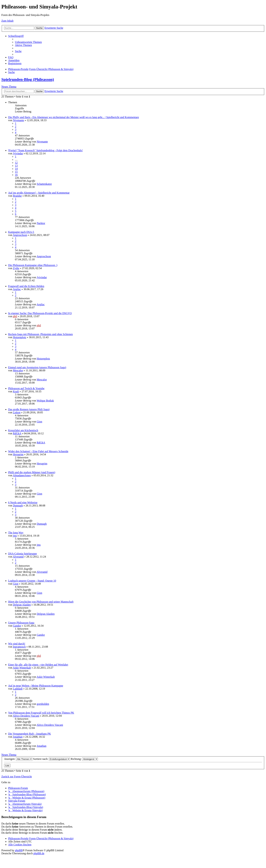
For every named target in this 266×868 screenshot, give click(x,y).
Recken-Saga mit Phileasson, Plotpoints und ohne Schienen (40, 334)
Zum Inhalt (7, 21)
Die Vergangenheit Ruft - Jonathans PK (30, 734)
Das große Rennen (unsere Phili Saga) (29, 409)
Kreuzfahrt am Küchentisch (23, 430)
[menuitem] (28, 42)
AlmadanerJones (22, 475)
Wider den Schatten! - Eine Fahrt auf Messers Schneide (38, 451)
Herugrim (18, 454)
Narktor (41, 223)
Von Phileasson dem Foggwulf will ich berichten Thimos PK (41, 713)
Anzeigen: (18, 759)
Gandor (17, 626)
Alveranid (18, 557)
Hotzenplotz (20, 337)
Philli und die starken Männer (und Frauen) (32, 472)
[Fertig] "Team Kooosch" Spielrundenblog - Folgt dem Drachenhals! (45, 150)
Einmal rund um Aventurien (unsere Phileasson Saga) (37, 367)
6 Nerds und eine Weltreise (23, 502)
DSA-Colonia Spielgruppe (22, 554)
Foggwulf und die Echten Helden (26, 286)
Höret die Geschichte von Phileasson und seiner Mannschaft (41, 602)
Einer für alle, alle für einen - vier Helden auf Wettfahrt (38, 665)
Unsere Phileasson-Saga (21, 623)
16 (16, 175)
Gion (39, 422)
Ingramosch (19, 647)
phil (15, 316)
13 (16, 166)
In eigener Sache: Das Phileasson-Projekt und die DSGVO (40, 313)
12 (16, 163)
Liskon (17, 412)
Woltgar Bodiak (45, 401)
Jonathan (18, 737)
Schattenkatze (44, 184)
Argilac (17, 289)
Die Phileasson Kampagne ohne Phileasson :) (33, 265)
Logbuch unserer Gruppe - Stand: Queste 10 (32, 581)
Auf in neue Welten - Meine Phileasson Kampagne (36, 686)
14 (16, 169)
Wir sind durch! (17, 644)
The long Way (16, 533)
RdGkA (17, 433)
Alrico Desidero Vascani (26, 716)
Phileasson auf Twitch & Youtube (26, 388)
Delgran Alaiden (22, 605)
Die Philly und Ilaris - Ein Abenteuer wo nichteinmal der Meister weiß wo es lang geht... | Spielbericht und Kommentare (74, 117)
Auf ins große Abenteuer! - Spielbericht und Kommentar (39, 193)
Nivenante (18, 120)
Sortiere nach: (52, 759)
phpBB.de (39, 853)
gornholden (43, 704)
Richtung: (84, 759)
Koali (16, 391)
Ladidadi (18, 689)
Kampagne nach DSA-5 (21, 232)
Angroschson (20, 235)
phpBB (19, 850)
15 (16, 172)
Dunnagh (18, 506)
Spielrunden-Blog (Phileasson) (28, 79)
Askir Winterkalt (22, 668)
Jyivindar (18, 153)
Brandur (17, 196)
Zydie (16, 268)
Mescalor (18, 370)
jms (15, 536)
